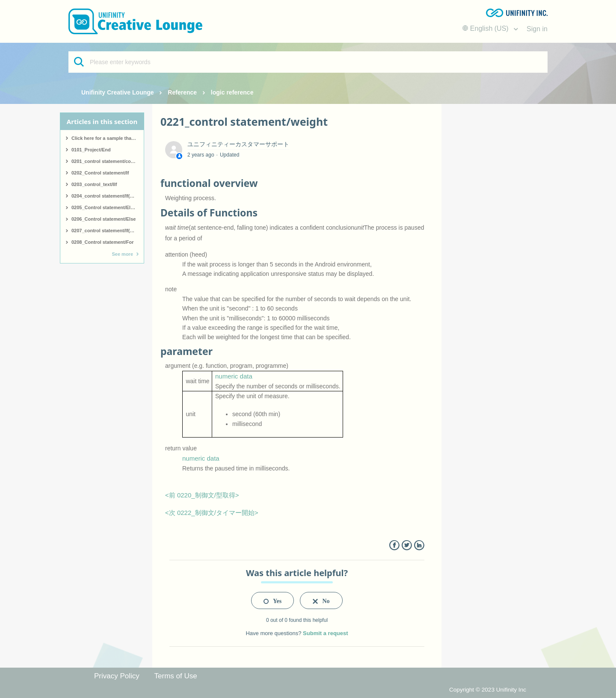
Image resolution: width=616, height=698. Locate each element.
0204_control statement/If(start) (107, 196)
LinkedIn (419, 546)
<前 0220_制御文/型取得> (202, 495)
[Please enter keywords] (308, 62)
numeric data (234, 376)
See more (122, 254)
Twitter (407, 546)
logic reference (232, 92)
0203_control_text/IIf (94, 184)
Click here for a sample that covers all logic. (108, 138)
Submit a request (325, 633)
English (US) (486, 28)
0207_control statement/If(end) (106, 231)
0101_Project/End (91, 150)
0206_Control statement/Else (104, 219)
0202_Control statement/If (100, 173)
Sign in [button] (537, 29)
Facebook (394, 546)
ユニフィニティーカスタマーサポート (238, 144)
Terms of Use (176, 676)
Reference (182, 92)
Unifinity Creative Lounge (118, 92)
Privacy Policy (117, 676)
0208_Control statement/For (102, 242)
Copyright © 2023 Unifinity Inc (488, 690)
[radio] (272, 600)
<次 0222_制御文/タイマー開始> (212, 513)
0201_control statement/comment (108, 161)
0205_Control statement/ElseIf (105, 207)
